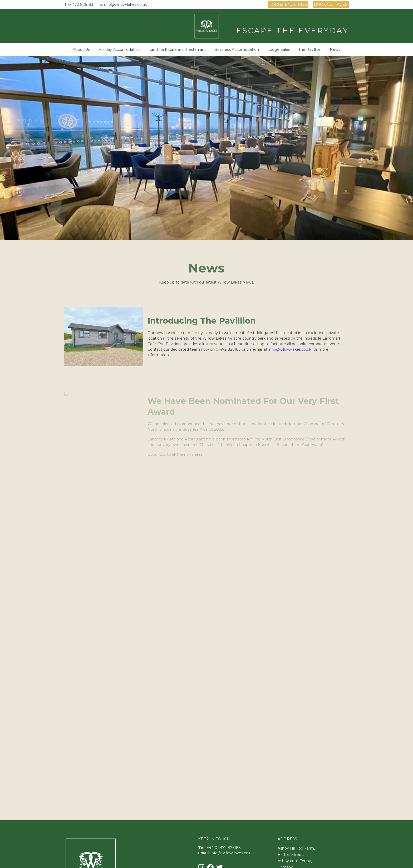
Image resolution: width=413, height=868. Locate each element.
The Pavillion (310, 49)
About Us (81, 49)
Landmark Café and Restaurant (177, 49)
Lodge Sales (279, 49)
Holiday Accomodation (119, 49)
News (335, 49)
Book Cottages (331, 4)
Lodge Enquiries (288, 4)
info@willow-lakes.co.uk (126, 4)
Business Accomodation (237, 49)
